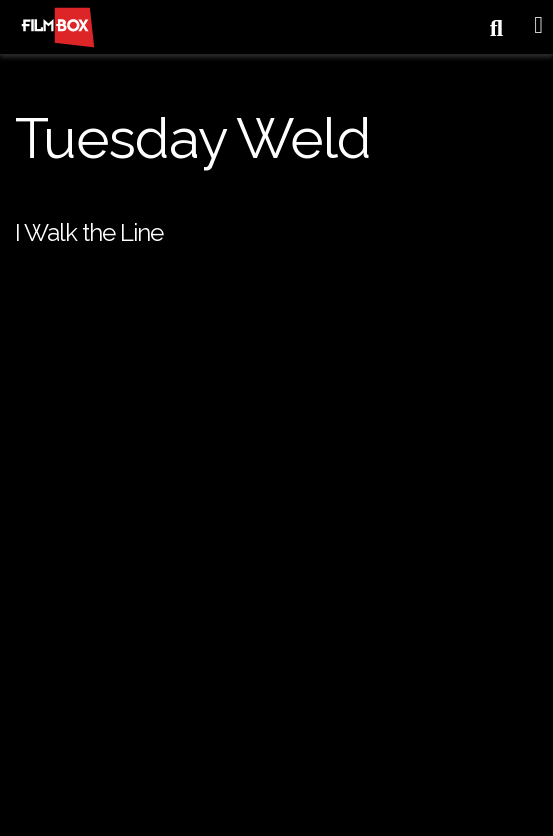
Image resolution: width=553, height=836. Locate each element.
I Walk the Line (89, 232)
